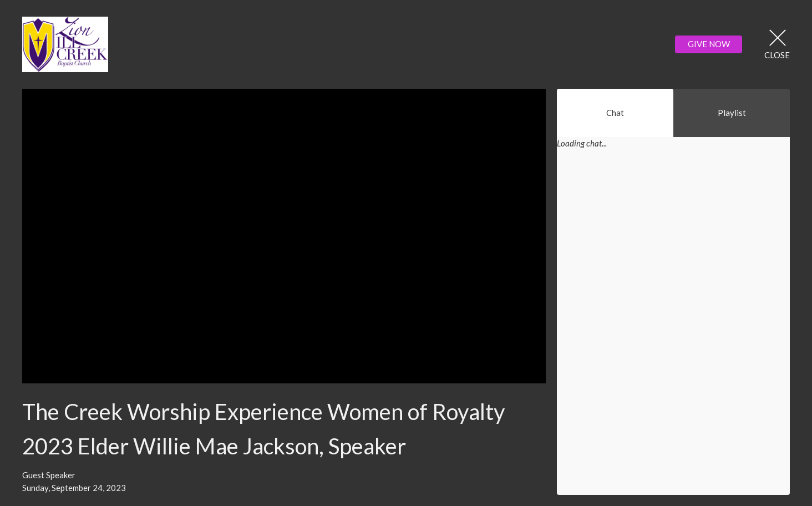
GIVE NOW (709, 44)
